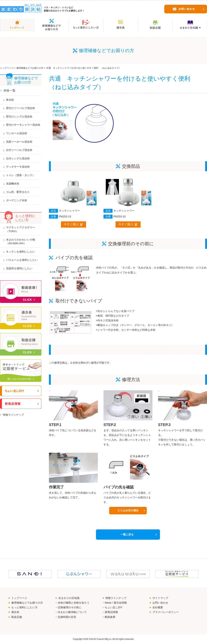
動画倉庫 (110, 617)
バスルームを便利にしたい (22, 260)
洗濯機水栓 (13, 184)
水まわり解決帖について (72, 612)
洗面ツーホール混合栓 (19, 142)
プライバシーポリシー (166, 612)
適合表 (15, 612)
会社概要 (158, 608)
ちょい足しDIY (114, 608)
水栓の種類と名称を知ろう (74, 603)
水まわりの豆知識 (69, 598)
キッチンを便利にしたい (21, 252)
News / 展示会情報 (116, 603)
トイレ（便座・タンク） (21, 175)
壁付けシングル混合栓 (19, 117)
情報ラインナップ (13, 415)
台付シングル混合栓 (18, 158)
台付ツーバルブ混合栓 (19, 150)
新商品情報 (111, 612)
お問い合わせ (160, 603)
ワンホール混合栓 (17, 133)
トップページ (7, 68)
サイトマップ (160, 598)
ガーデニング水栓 (17, 200)
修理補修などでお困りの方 (30, 68)
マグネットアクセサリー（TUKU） (21, 229)
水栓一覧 (9, 90)
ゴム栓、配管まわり (18, 192)
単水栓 (10, 100)
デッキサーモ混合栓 (18, 167)
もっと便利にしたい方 (24, 608)
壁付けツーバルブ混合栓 (21, 108)
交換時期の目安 (67, 617)
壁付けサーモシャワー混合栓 (23, 125)
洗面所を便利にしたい (19, 268)
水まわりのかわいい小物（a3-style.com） (21, 241)
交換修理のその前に (70, 608)
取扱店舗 (17, 617)
